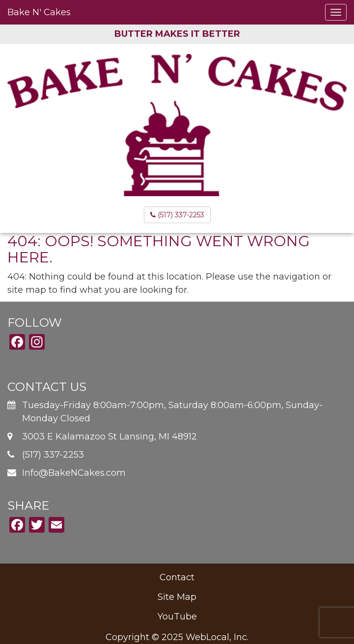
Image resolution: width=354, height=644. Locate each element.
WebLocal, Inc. (217, 637)
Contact (177, 577)
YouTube (177, 617)
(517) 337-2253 (177, 215)
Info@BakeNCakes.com (74, 473)
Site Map (177, 597)
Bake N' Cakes (39, 12)
